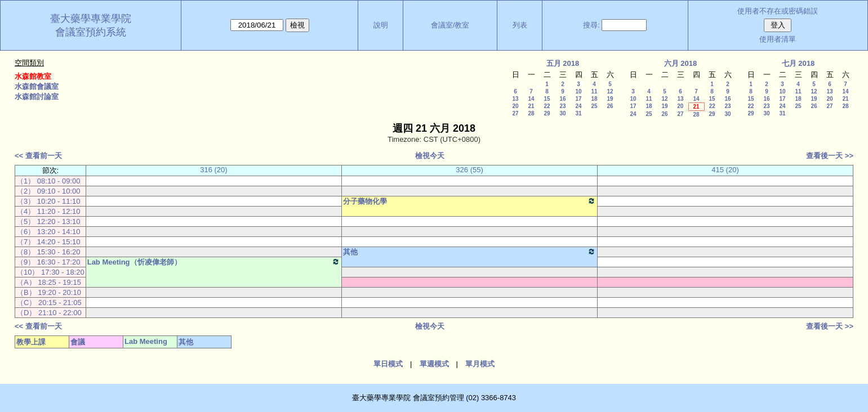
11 (594, 91)
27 (515, 113)
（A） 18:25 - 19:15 (49, 282)
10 (578, 91)
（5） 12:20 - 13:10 (48, 221)
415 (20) (725, 170)
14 (531, 99)
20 (515, 106)
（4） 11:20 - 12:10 (48, 211)
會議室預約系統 (91, 32)
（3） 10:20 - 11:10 (48, 201)
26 (610, 106)
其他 (469, 252)
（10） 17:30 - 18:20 (50, 272)
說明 (381, 25)
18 (594, 99)
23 (562, 106)
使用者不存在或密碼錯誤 (778, 11)
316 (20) (213, 170)
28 (531, 113)
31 (578, 113)
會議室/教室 (450, 25)
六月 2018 (681, 63)
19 (610, 99)
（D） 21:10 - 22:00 (49, 313)
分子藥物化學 (469, 201)
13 (515, 99)
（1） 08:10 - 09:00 (48, 181)
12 (610, 91)
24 (578, 106)
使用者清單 (778, 39)
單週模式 (434, 364)
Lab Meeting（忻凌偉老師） (214, 262)
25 (594, 106)
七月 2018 (798, 63)
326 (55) (469, 170)
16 (562, 99)
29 (547, 113)
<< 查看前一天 (38, 156)
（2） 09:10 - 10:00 (48, 191)
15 (547, 99)
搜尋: (591, 25)
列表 (520, 25)
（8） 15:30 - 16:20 (48, 252)
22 (547, 106)
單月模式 (480, 364)
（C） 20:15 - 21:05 (49, 303)
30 (562, 113)
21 (531, 106)
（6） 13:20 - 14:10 (48, 232)
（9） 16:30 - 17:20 (48, 262)
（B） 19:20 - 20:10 (49, 292)
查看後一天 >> (830, 156)
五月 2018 (563, 63)
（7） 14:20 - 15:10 (48, 242)
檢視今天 (430, 156)
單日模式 (388, 364)
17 (578, 99)
